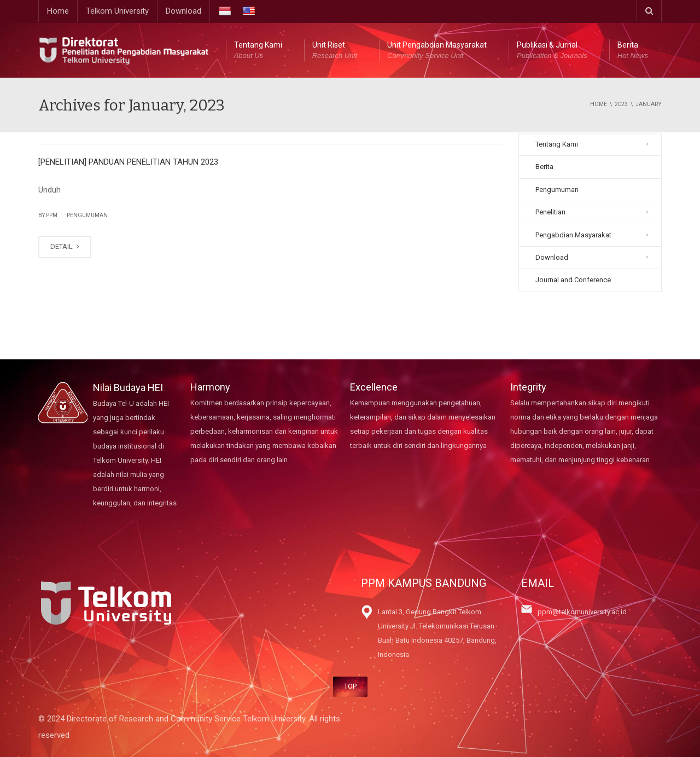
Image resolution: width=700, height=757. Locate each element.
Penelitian (550, 212)
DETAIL (65, 246)
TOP (350, 686)
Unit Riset (335, 51)
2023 (621, 104)
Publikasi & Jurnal (552, 51)
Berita (633, 51)
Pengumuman (87, 215)
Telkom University (117, 11)
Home (58, 11)
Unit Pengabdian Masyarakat (437, 51)
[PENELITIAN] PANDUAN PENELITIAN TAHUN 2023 (128, 162)
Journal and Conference (573, 280)
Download (183, 11)
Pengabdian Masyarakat (573, 235)
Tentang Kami (258, 51)
